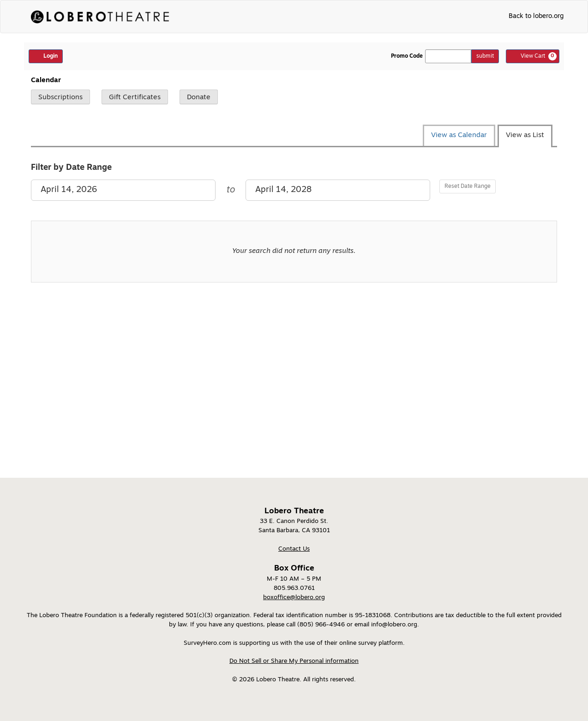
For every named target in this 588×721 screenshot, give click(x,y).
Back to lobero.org (536, 16)
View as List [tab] (525, 135)
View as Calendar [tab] (459, 135)
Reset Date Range (468, 186)
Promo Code (407, 56)
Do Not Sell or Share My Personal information (294, 661)
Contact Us (294, 549)
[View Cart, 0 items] (533, 56)
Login (46, 56)
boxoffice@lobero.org (294, 598)
